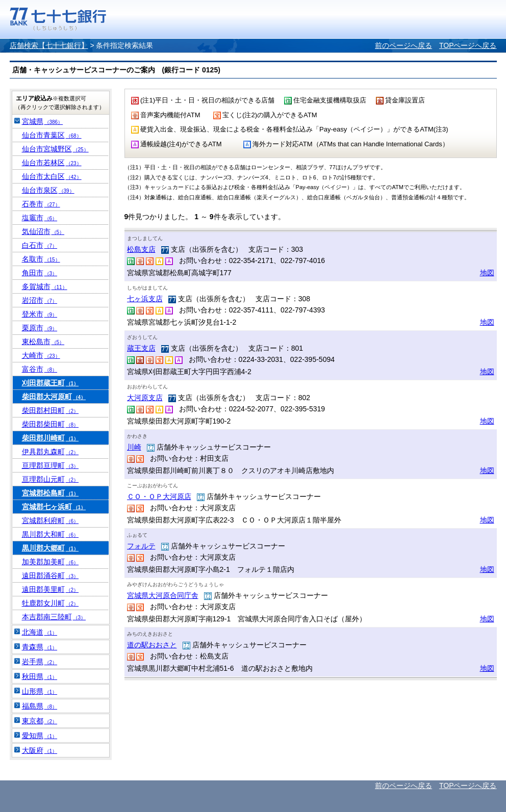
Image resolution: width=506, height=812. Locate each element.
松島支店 (141, 249)
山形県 (40, 691)
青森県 (40, 647)
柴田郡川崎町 (50, 438)
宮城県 (43, 121)
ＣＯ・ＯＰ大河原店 (159, 496)
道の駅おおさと (152, 645)
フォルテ (141, 546)
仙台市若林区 (52, 163)
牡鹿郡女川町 (50, 603)
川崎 (134, 447)
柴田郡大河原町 (54, 397)
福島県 (40, 706)
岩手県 (40, 662)
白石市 (40, 245)
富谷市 (40, 369)
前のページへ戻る (403, 45)
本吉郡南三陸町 (54, 617)
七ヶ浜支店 (145, 299)
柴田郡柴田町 (50, 424)
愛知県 (40, 736)
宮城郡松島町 (50, 493)
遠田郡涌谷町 (50, 575)
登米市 (40, 314)
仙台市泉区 (48, 190)
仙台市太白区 (52, 176)
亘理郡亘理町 (50, 465)
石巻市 (41, 204)
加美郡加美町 (50, 562)
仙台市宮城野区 (55, 149)
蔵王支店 (141, 348)
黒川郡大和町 (50, 534)
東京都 (40, 721)
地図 (487, 273)
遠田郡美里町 (50, 589)
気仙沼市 (43, 231)
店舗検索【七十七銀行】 (49, 45)
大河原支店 (145, 398)
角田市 (40, 273)
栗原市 (40, 328)
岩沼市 (40, 300)
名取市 (41, 259)
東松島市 (43, 342)
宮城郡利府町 (50, 520)
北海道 (40, 632)
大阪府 (40, 750)
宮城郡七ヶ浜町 (54, 507)
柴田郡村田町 (50, 410)
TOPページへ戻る (468, 45)
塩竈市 (40, 218)
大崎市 (41, 355)
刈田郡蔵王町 (50, 383)
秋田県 (40, 676)
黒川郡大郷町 (50, 548)
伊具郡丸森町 (50, 452)
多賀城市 (45, 286)
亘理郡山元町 (50, 479)
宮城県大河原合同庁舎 (163, 595)
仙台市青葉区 (52, 135)
